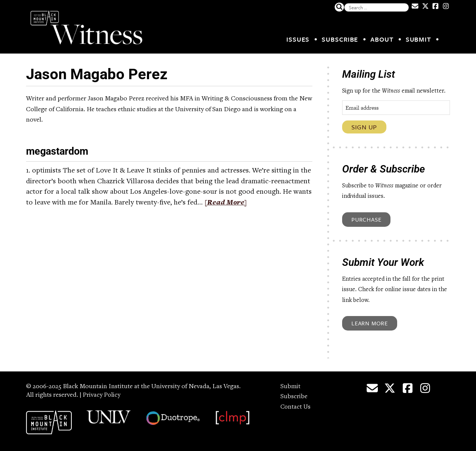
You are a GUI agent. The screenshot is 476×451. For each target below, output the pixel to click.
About (382, 39)
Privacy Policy (103, 395)
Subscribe (340, 39)
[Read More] (227, 203)
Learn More (370, 323)
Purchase (366, 219)
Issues (298, 39)
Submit (418, 39)
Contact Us (296, 407)
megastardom (61, 151)
